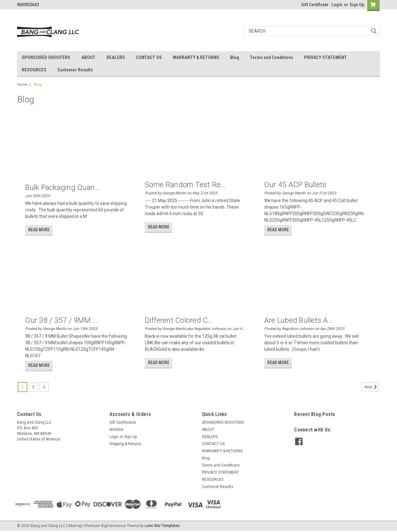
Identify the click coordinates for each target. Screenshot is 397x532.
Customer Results (75, 70)
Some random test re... (185, 185)
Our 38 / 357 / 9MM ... (61, 320)
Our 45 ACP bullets (296, 185)
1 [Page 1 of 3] (22, 387)
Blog (235, 57)
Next (372, 387)
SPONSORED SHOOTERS (46, 57)
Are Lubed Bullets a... (299, 320)
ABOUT (88, 57)
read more (39, 230)
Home (22, 85)
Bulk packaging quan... (62, 187)
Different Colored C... (179, 320)
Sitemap (75, 526)
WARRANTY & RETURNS (196, 57)
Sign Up (357, 5)
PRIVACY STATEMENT (326, 57)
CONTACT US (149, 57)
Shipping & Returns (125, 444)
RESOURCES (34, 70)
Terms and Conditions (272, 57)
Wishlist (116, 430)
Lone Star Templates (162, 526)
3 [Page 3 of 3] (44, 387)
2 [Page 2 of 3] (33, 387)
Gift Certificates (123, 422)
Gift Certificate (315, 5)
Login (337, 5)
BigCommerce (114, 526)
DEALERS (116, 57)
